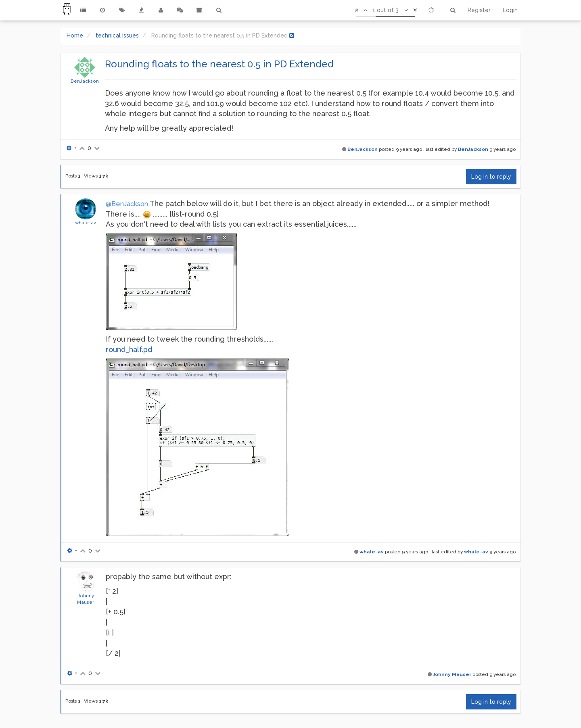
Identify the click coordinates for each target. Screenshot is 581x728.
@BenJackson (127, 204)
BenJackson (85, 81)
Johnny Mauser (452, 674)
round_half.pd (129, 349)
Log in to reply (491, 177)
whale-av (86, 223)
